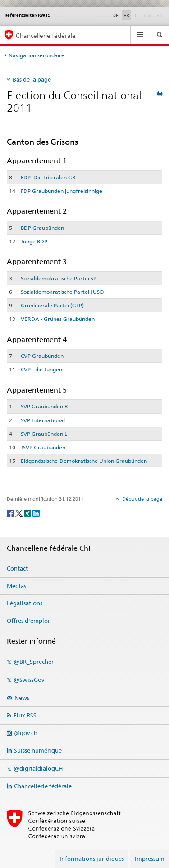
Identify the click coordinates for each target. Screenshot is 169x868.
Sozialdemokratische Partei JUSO (62, 292)
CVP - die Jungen (41, 369)
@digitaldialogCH (38, 768)
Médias (16, 586)
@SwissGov (29, 680)
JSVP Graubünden (43, 447)
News (22, 698)
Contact (17, 568)
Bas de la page (32, 79)
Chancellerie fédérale (43, 786)
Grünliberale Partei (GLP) (52, 305)
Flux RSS (25, 715)
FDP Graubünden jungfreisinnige (62, 191)
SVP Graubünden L (44, 434)
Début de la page (142, 499)
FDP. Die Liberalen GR (48, 177)
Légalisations (25, 603)
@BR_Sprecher (34, 662)
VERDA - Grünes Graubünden (58, 319)
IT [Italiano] (136, 15)
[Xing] (28, 513)
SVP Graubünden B (44, 406)
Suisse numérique (38, 750)
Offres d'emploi (28, 621)
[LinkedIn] (36, 513)
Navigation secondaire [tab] (37, 55)
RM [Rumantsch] (147, 15)
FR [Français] (126, 15)
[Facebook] (11, 513)
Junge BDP (34, 241)
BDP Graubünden (42, 228)
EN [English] (160, 15)
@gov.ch (26, 733)
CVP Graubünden (42, 356)
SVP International (43, 420)
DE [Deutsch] (115, 15)
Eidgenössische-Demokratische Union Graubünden (84, 461)
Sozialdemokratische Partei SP (59, 278)
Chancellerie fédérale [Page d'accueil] (46, 35)
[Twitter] (20, 513)
